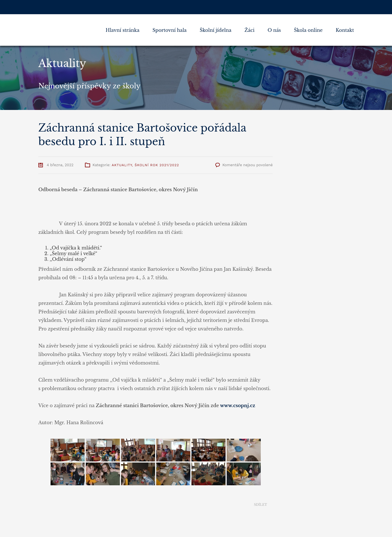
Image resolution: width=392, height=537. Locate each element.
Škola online (308, 30)
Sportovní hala (170, 30)
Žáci (250, 30)
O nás (274, 30)
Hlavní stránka (123, 30)
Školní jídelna (216, 30)
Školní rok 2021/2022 (157, 165)
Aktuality (122, 165)
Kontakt (345, 30)
